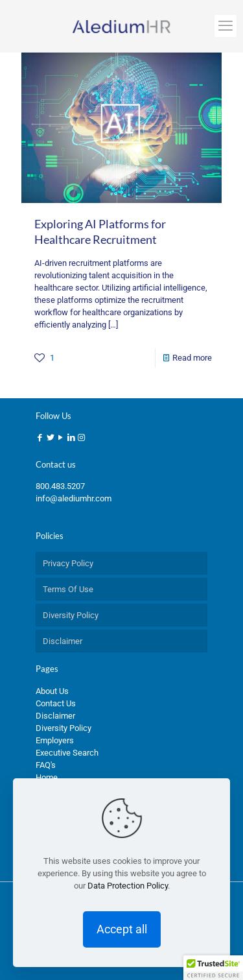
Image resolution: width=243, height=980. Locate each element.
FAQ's (46, 765)
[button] (213, 968)
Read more (192, 358)
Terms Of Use (68, 589)
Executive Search (67, 753)
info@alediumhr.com (74, 498)
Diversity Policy (71, 615)
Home (47, 777)
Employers (55, 740)
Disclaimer (63, 641)
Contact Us (56, 703)
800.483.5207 (60, 486)
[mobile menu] (226, 26)
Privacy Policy (68, 563)
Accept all (122, 929)
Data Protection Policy (128, 886)
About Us (52, 691)
